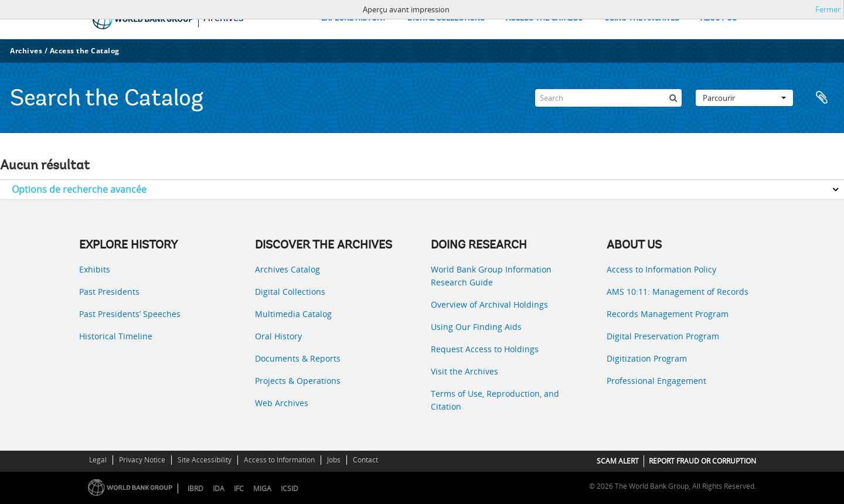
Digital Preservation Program (663, 336)
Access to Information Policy (661, 269)
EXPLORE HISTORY (354, 18)
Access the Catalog (85, 51)
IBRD (195, 488)
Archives (26, 51)
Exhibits (95, 269)
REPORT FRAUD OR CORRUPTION (702, 461)
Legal (98, 460)
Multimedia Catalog (293, 314)
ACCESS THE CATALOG (544, 18)
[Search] (608, 98)
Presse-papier (822, 98)
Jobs (334, 460)
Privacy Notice (142, 460)
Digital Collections (290, 292)
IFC (239, 488)
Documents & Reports (298, 358)
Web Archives (282, 403)
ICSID (290, 488)
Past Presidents (109, 292)
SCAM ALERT (618, 461)
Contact (365, 460)
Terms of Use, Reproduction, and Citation (495, 400)
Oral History (278, 336)
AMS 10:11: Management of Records (678, 292)
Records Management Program (668, 314)
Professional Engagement (656, 381)
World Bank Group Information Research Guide (491, 276)
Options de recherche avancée (79, 189)
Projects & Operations (298, 381)
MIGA (262, 488)
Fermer (828, 9)
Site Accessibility (205, 460)
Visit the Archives (464, 371)
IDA (219, 488)
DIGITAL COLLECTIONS (446, 18)
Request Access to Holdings (485, 349)
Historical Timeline (116, 336)
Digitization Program (647, 358)
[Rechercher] (673, 98)
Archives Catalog (287, 269)
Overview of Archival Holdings (489, 304)
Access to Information (279, 460)
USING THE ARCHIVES (642, 18)
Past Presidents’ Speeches (130, 314)
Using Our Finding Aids (476, 327)
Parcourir (744, 98)
